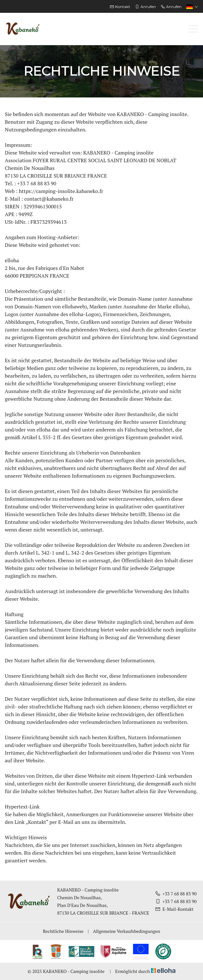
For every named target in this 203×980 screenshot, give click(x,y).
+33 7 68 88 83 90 (176, 894)
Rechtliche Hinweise (63, 931)
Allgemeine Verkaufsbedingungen (127, 931)
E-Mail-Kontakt (174, 909)
